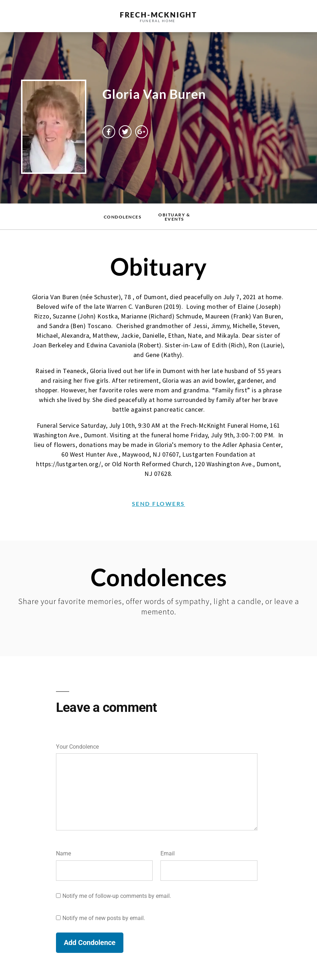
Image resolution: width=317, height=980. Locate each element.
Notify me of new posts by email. (104, 918)
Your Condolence (77, 747)
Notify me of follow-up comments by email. (117, 896)
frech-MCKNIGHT (158, 15)
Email (168, 853)
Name (63, 853)
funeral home (158, 21)
